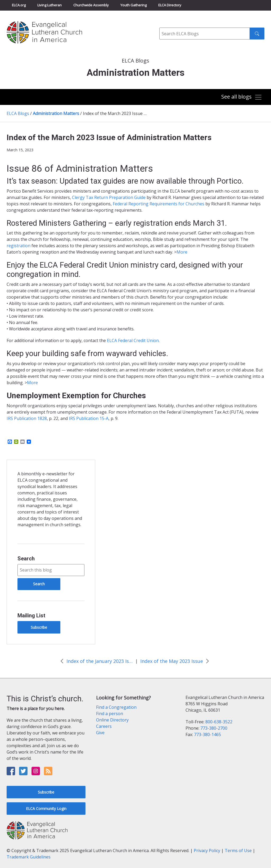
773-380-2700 (214, 728)
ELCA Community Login (46, 809)
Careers (104, 726)
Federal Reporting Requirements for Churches (159, 204)
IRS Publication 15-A (89, 418)
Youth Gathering (134, 5)
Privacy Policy (207, 851)
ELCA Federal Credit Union (133, 340)
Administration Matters (56, 113)
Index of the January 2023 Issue (100, 661)
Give (100, 733)
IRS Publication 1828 (27, 418)
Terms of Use (238, 851)
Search (26, 559)
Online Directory (112, 720)
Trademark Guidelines (29, 857)
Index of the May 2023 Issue (172, 661)
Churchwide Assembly (91, 5)
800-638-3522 (219, 722)
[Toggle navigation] (242, 97)
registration (19, 246)
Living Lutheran (49, 5)
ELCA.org (19, 5)
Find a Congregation (116, 707)
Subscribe (39, 627)
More (182, 252)
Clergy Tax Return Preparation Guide (109, 197)
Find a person (110, 714)
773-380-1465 (207, 734)
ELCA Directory (170, 5)
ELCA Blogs (18, 113)
